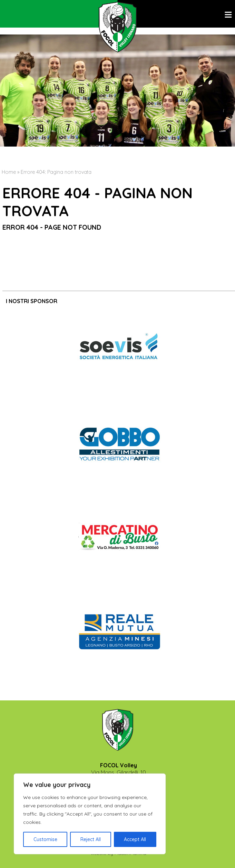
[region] (90, 814)
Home (9, 172)
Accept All (135, 839)
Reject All (91, 839)
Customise (45, 839)
